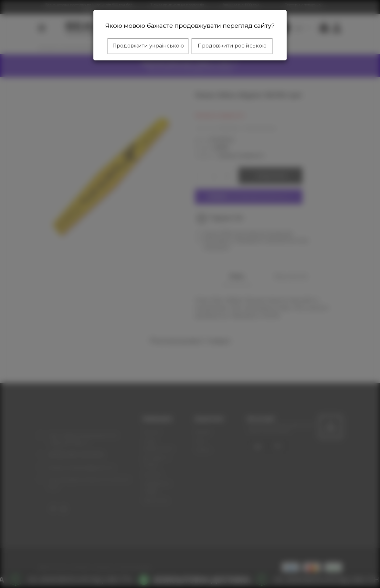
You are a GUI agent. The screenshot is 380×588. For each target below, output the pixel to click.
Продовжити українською (148, 46)
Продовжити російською (232, 46)
